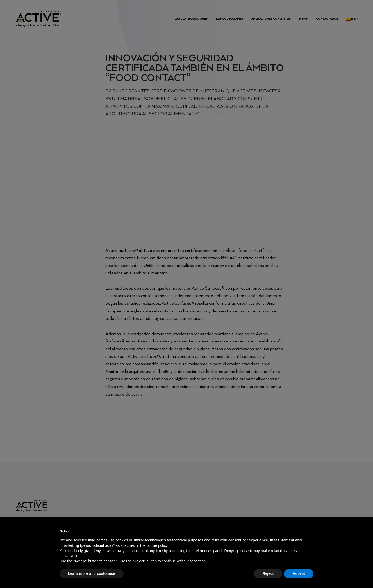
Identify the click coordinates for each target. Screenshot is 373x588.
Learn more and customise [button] (92, 573)
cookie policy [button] (157, 545)
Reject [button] (268, 573)
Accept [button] (299, 573)
